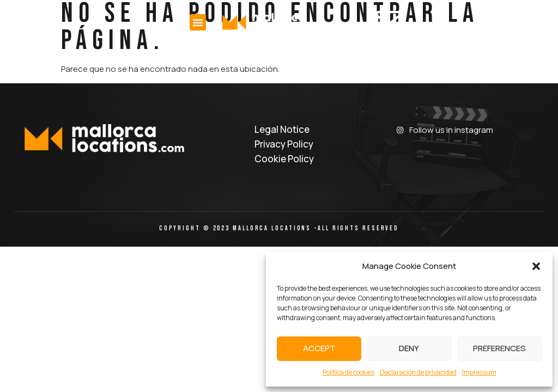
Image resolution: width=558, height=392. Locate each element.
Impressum (479, 372)
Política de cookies (348, 372)
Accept (319, 348)
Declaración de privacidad (418, 372)
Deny (409, 348)
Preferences (499, 348)
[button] (536, 266)
